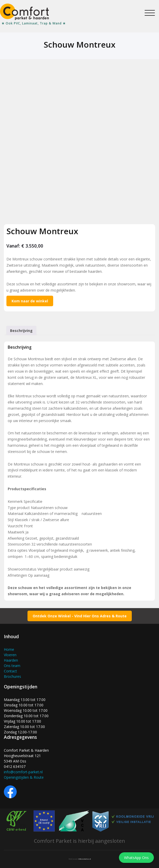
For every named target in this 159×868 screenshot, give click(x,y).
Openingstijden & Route (24, 777)
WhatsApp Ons (136, 858)
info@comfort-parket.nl (23, 772)
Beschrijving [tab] (21, 331)
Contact (10, 671)
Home (9, 649)
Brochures (12, 676)
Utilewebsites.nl (85, 859)
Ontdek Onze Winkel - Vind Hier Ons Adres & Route (80, 616)
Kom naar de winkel (30, 301)
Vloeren (10, 655)
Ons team (12, 666)
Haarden (11, 660)
